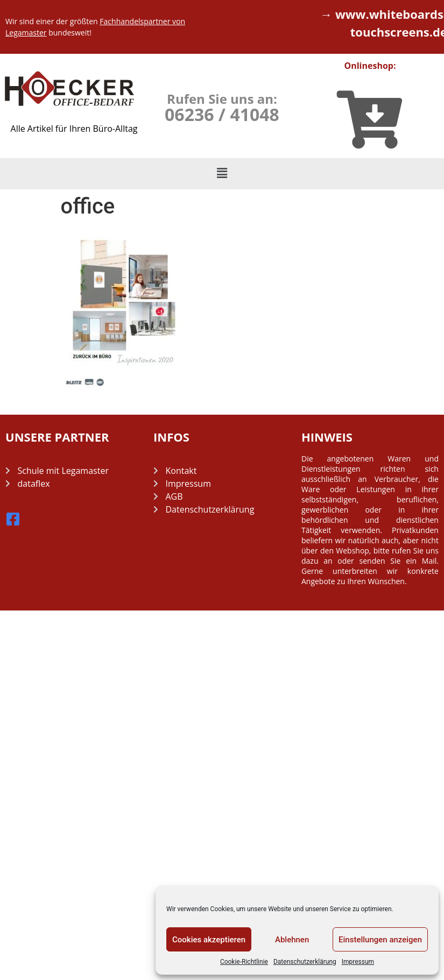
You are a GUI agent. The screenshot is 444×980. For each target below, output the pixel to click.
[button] (222, 174)
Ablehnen (292, 940)
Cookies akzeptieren (209, 940)
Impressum (358, 962)
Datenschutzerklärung (305, 962)
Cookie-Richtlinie (244, 962)
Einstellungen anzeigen (380, 940)
